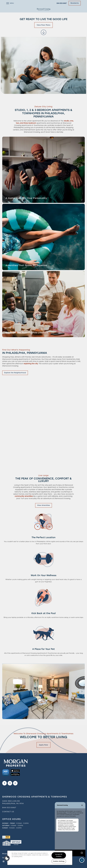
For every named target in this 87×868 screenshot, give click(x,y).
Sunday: (5, 828)
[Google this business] (10, 783)
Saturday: (6, 826)
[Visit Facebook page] (4, 783)
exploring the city (31, 364)
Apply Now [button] (43, 745)
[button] (75, 3)
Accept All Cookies (59, 855)
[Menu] (10, 3)
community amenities (24, 496)
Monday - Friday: (9, 823)
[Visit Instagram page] (15, 783)
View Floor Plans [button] (43, 25)
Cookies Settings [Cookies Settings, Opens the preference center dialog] (59, 861)
